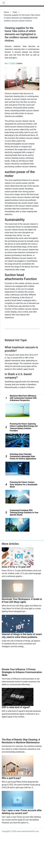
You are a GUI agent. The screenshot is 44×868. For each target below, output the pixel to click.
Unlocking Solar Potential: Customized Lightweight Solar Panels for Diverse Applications (23, 456)
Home (6, 12)
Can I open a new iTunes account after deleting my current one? (22, 812)
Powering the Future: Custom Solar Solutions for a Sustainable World (24, 484)
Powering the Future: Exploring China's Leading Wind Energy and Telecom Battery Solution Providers (24, 427)
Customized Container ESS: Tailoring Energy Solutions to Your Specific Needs (24, 513)
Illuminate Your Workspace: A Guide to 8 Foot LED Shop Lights (22, 601)
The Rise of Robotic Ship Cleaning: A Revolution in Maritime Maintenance (21, 741)
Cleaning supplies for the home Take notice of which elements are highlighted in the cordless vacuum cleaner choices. (22, 18)
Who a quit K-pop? (11, 778)
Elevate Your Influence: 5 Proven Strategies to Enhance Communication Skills (22, 672)
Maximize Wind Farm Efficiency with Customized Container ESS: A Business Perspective (23, 398)
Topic (15, 12)
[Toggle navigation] (4, 3)
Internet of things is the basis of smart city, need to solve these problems (22, 636)
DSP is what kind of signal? (16, 707)
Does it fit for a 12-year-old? (16, 567)
